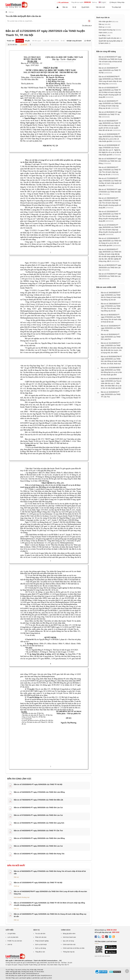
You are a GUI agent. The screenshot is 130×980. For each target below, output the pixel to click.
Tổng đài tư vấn (40, 952)
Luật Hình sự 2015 (46, 978)
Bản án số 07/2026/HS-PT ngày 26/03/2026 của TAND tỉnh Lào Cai (38, 815)
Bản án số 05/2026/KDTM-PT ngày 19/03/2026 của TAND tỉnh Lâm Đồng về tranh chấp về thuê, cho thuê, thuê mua (111, 360)
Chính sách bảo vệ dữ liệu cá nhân (74, 948)
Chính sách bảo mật (69, 944)
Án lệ (74, 7)
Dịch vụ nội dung (41, 948)
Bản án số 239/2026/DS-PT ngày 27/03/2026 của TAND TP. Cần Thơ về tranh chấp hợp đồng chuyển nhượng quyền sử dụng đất (110, 203)
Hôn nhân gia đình (105, 22)
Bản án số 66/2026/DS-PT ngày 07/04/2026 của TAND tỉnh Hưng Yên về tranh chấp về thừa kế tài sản (111, 318)
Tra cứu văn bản (40, 934)
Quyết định (85, 7)
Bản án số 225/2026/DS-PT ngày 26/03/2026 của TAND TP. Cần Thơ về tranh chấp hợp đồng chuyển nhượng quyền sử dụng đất (110, 216)
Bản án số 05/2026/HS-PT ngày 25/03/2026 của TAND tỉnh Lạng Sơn (39, 823)
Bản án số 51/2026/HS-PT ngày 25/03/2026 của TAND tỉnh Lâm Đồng (39, 838)
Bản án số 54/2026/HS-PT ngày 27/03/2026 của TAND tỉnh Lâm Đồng (39, 792)
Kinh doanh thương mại (22, 897)
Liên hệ (10, 944)
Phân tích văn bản (41, 937)
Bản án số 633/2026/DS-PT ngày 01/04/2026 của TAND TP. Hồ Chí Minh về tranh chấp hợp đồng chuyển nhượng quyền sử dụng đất (110, 92)
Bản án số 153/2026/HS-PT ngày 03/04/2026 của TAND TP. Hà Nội (38, 784)
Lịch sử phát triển (13, 937)
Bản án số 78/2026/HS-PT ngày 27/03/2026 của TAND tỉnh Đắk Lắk (38, 800)
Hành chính (103, 33)
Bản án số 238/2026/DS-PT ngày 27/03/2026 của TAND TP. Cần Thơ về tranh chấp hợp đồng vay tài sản (111, 307)
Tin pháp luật (116, 7)
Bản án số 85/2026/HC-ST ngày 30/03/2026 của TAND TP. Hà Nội (110, 114)
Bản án (65, 7)
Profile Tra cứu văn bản (15, 941)
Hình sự (16, 886)
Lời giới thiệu (12, 934)
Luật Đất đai (35, 978)
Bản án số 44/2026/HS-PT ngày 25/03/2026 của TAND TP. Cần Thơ (38, 831)
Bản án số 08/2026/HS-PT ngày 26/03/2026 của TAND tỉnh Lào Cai (38, 808)
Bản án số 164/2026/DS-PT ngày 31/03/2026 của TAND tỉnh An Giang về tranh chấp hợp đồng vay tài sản (111, 296)
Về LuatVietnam (62, 3)
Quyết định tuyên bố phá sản (109, 38)
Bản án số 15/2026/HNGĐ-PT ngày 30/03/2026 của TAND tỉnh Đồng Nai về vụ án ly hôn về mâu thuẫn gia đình (111, 371)
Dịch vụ (95, 2)
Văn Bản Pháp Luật (12, 978)
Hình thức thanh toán (69, 937)
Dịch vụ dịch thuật (41, 944)
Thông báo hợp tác (69, 952)
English (102, 2)
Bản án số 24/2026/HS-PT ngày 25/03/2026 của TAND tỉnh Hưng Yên (39, 854)
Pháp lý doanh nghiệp (42, 941)
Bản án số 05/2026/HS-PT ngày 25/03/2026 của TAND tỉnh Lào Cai (38, 846)
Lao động (102, 35)
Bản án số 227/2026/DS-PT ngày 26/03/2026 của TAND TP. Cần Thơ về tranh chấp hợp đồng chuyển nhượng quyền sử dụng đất (110, 230)
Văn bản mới (100, 7)
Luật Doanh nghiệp (25, 978)
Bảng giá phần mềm (69, 934)
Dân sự (16, 877)
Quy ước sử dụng (68, 941)
